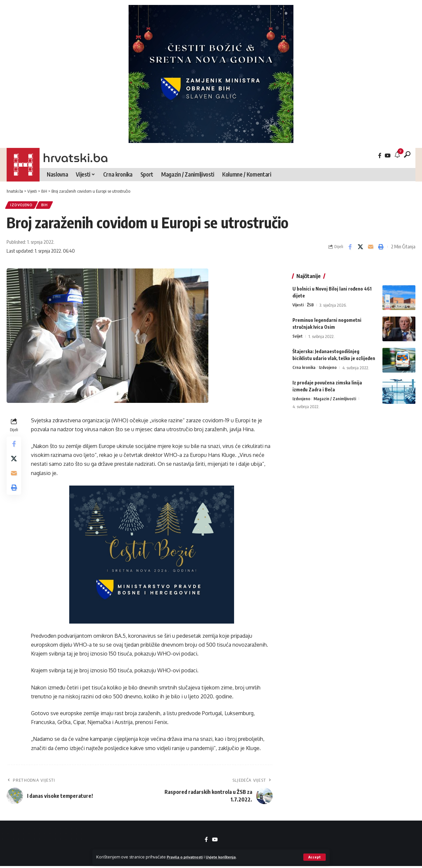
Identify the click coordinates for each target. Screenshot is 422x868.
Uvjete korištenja (229, 857)
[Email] (371, 248)
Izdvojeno (23, 206)
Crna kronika (304, 364)
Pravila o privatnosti (188, 857)
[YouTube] (388, 156)
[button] (314, 857)
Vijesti (298, 302)
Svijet (298, 333)
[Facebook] (380, 156)
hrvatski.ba (75, 158)
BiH (48, 206)
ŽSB (311, 302)
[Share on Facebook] (350, 248)
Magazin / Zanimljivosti (335, 396)
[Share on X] (360, 248)
